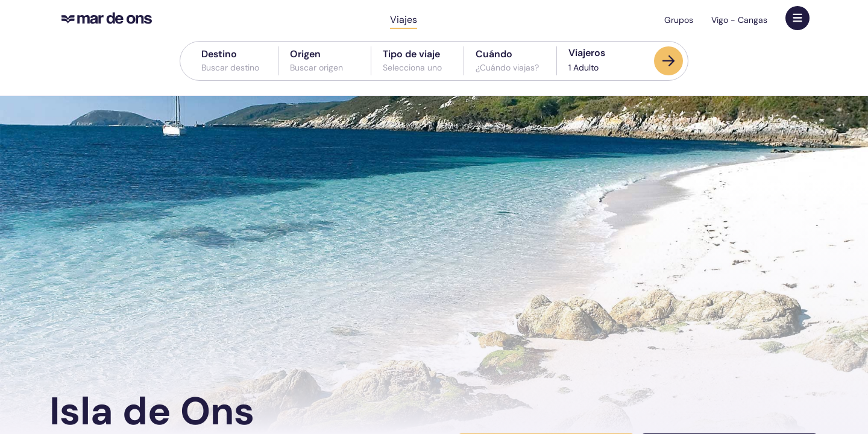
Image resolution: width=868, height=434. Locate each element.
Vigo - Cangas (739, 20)
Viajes (404, 20)
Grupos (679, 20)
